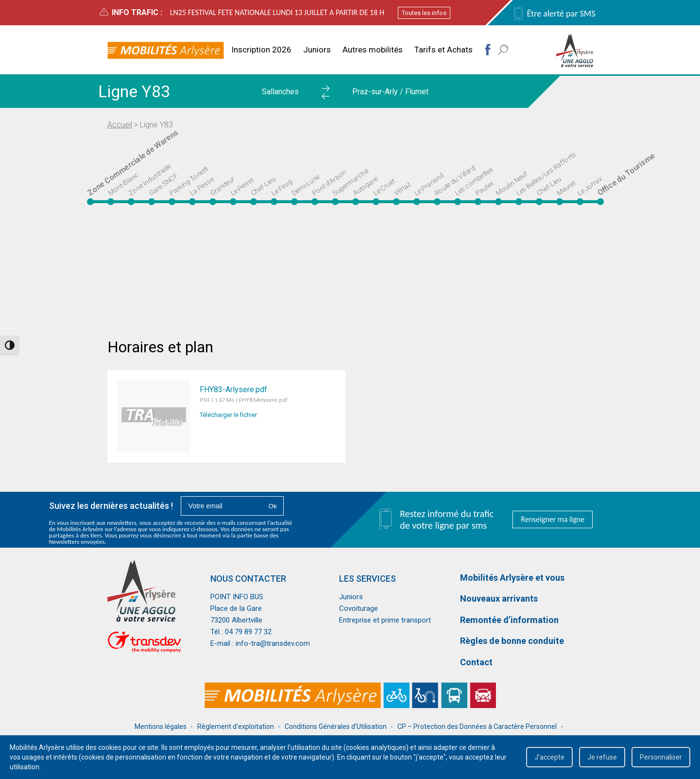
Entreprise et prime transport (385, 620)
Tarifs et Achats (444, 50)
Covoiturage (359, 608)
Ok (273, 506)
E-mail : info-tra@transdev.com (260, 643)
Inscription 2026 (261, 50)
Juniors (317, 50)
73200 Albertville (236, 620)
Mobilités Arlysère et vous (512, 578)
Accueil (120, 125)
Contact (476, 662)
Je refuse (602, 757)
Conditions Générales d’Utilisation (336, 727)
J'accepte (549, 757)
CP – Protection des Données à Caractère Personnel (477, 727)
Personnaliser (661, 757)
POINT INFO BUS (237, 597)
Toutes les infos (424, 13)
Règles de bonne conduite (512, 641)
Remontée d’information (509, 620)
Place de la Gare (236, 608)
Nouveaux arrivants (499, 598)
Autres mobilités (373, 50)
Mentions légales (161, 727)
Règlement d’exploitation (236, 727)
